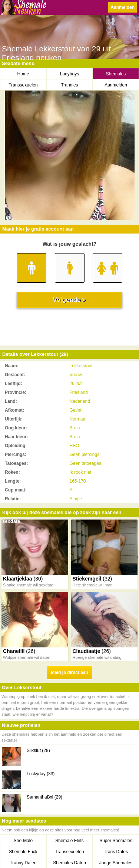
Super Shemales (116, 841)
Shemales (116, 74)
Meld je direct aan (69, 673)
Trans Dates (116, 852)
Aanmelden (123, 7)
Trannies (69, 85)
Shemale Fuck (23, 852)
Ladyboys (69, 74)
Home (23, 74)
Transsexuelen (23, 85)
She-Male (23, 841)
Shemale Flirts (69, 841)
